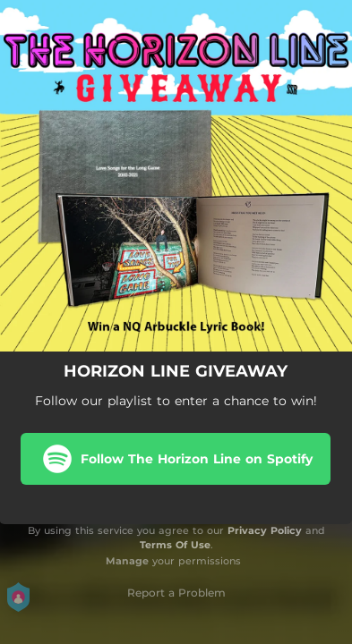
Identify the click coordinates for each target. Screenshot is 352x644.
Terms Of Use (175, 545)
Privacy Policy (265, 530)
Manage (127, 561)
